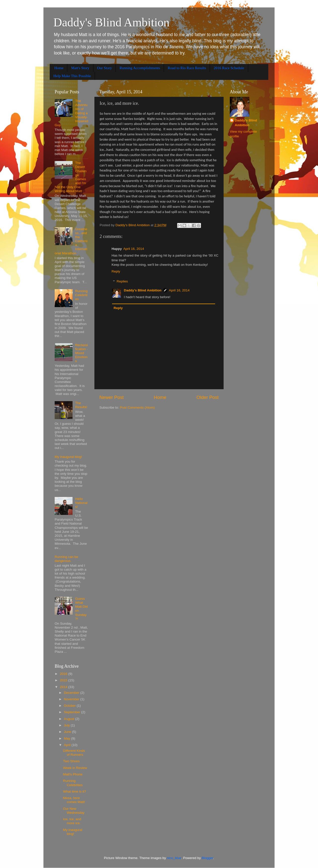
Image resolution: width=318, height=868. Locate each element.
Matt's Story (80, 68)
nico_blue (174, 858)
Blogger (207, 858)
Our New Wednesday (74, 811)
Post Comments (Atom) (137, 407)
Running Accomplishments (140, 68)
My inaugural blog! (68, 457)
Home (59, 68)
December (72, 693)
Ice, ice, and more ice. (72, 821)
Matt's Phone (73, 774)
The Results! (81, 405)
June (68, 732)
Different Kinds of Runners (74, 753)
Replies (122, 282)
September (73, 712)
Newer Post (112, 397)
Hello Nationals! (81, 503)
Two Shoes (71, 761)
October (70, 706)
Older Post (208, 397)
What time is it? (75, 791)
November (72, 699)
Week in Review (75, 768)
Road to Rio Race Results (187, 68)
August (70, 719)
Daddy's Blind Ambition (111, 22)
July (67, 725)
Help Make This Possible (72, 76)
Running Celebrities (81, 295)
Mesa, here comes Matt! (74, 800)
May (67, 738)
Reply (116, 271)
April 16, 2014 (134, 249)
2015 (64, 680)
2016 (64, 674)
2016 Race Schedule (229, 68)
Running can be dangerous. (66, 559)
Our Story (105, 68)
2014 (64, 687)
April (68, 745)
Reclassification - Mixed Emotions (81, 353)
